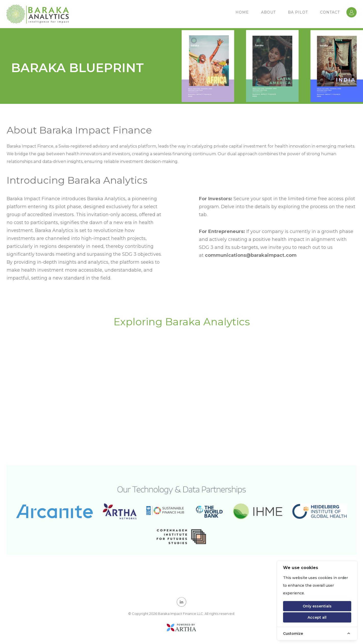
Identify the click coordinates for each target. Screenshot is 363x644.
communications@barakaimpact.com (251, 255)
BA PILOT (298, 12)
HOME (242, 12)
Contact (330, 12)
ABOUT (268, 12)
